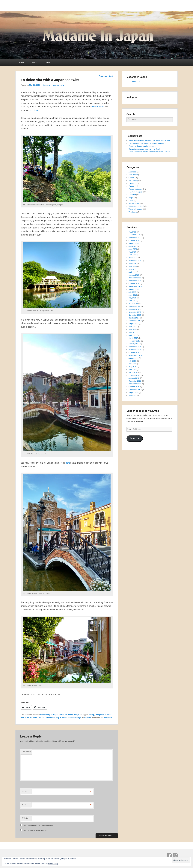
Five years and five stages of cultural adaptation (147, 143)
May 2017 (132, 332)
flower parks (98, 107)
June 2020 (133, 249)
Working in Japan (135, 209)
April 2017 (133, 335)
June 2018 (133, 295)
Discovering (45, 715)
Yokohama (133, 212)
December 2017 (135, 312)
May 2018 (132, 298)
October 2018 (134, 284)
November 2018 (135, 281)
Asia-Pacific (133, 175)
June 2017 (133, 329)
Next (112, 76)
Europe (54, 715)
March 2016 (133, 372)
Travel (131, 200)
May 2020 (132, 252)
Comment (26, 752)
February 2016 (134, 375)
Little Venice (50, 718)
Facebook (136, 81)
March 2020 (133, 258)
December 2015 (135, 381)
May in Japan (61, 718)
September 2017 (135, 321)
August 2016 (134, 358)
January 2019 (134, 275)
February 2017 (134, 341)
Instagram (175, 856)
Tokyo (76, 715)
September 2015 (135, 390)
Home (22, 62)
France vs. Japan (66, 715)
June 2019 (133, 266)
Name (24, 791)
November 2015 (135, 384)
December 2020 (135, 238)
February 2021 (134, 235)
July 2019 (132, 263)
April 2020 (133, 255)
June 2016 (133, 364)
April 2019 (133, 272)
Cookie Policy (53, 864)
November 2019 (135, 261)
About (35, 62)
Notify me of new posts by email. (35, 830)
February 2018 (134, 306)
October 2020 (134, 240)
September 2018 (135, 286)
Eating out (133, 183)
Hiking (92, 715)
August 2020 (134, 243)
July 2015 (132, 395)
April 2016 (133, 369)
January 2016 (134, 378)
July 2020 (132, 246)
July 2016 (132, 361)
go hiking (34, 110)
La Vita (41, 718)
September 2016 (135, 355)
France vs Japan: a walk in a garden (143, 146)
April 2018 (133, 301)
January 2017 (134, 344)
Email (24, 804)
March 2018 (133, 304)
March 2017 (133, 338)
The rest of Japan (135, 192)
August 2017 (134, 324)
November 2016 (135, 349)
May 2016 (132, 367)
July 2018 (132, 292)
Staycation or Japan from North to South (144, 149)
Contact (48, 62)
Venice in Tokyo (75, 718)
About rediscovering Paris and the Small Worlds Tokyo (150, 140)
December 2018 (135, 278)
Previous (102, 76)
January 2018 (134, 309)
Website (25, 818)
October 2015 (134, 387)
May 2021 (132, 232)
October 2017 (134, 318)
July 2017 (132, 327)
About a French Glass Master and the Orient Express (149, 152)
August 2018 (134, 289)
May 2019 (132, 269)
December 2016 (135, 347)
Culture (131, 178)
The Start (132, 195)
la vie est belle (31, 718)
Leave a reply (58, 85)
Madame (46, 85)
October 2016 (134, 352)
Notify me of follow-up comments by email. (38, 825)
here (68, 463)
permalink (108, 718)
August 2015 (134, 393)
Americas (132, 172)
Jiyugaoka (100, 715)
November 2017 (135, 315)
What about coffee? (136, 206)
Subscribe (135, 438)
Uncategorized (134, 203)
